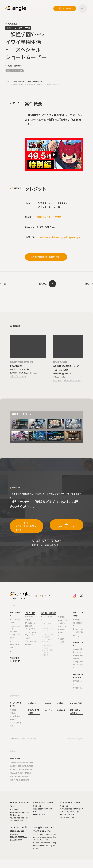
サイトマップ (33, 739)
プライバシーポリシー (18, 739)
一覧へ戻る (42, 284)
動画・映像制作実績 (35, 82)
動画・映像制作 (15, 66)
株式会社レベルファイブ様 (48, 217)
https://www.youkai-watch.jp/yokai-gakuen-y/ (58, 237)
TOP (7, 82)
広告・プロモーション (15, 71)
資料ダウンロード (66, 525)
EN (45, 596)
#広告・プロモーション (18, 376)
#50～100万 (57, 380)
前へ (6, 284)
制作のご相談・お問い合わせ (46, 257)
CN (49, 596)
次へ (87, 284)
